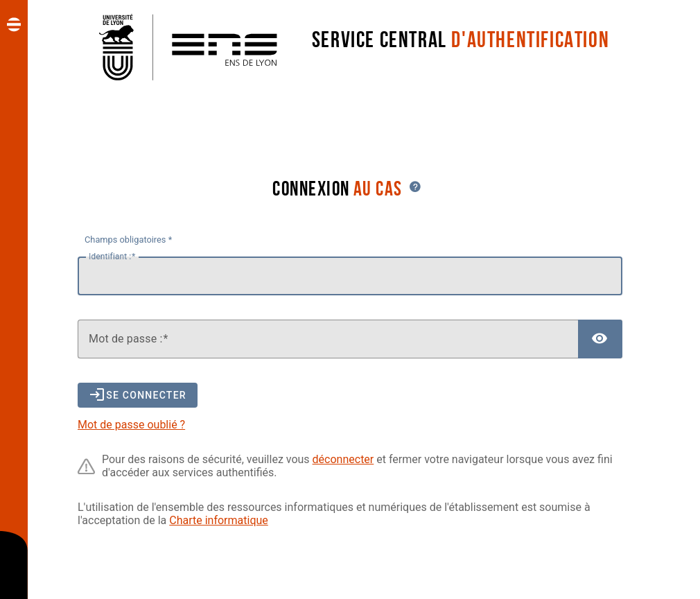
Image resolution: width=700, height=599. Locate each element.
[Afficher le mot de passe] (600, 339)
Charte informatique (219, 520)
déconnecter (343, 459)
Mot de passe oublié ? (131, 425)
